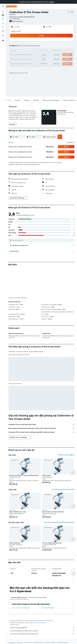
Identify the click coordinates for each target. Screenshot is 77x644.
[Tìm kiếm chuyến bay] (3, 12)
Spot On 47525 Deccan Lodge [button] (17, 483)
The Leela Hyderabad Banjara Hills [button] (52, 515)
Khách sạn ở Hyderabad (48, 580)
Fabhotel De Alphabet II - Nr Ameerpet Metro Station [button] (24, 447)
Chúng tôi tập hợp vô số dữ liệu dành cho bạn (42, 602)
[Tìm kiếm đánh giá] (43, 240)
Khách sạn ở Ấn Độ (38, 614)
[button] (75, 2)
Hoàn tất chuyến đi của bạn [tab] (19, 569)
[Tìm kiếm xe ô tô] (3, 19)
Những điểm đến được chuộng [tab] (38, 569)
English (52, 2)
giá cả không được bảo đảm (39, 594)
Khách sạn (19, 614)
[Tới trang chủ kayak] (11, 6)
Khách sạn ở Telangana (50, 614)
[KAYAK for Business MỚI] (3, 31)
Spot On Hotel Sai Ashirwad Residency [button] (53, 483)
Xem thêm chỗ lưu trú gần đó (66, 427)
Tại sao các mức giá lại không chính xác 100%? (42, 606)
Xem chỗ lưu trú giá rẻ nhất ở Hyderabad (63, 461)
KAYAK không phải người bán (42, 599)
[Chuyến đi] (3, 36)
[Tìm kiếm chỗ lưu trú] (3, 15)
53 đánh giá (19, 21)
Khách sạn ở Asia (28, 614)
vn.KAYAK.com (12, 614)
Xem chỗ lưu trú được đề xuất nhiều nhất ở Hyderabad (59, 494)
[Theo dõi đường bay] (3, 27)
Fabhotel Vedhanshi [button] (15, 515)
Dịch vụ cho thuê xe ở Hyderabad (21, 580)
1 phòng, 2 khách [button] (16, 31)
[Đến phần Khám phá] (3, 24)
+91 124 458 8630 (15, 19)
